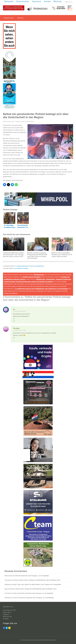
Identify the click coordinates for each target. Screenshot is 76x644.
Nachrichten (30, 122)
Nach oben (53, 640)
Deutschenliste (23, 2)
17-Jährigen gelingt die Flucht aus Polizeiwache (29, 266)
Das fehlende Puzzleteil (21, 268)
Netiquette (9, 2)
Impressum (37, 2)
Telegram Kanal (8, 18)
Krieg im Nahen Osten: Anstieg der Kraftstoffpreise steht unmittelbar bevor (37, 580)
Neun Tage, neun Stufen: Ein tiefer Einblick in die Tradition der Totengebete (37, 585)
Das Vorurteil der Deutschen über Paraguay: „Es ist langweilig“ (29, 576)
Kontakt (47, 2)
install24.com (46, 640)
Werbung (58, 2)
